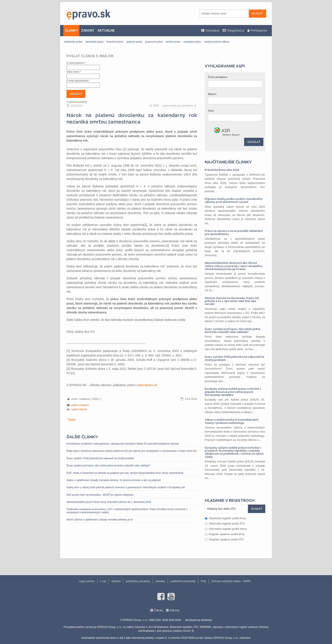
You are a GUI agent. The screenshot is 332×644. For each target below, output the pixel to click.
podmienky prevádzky (138, 581)
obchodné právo (94, 42)
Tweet (71, 420)
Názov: (212, 94)
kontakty (160, 581)
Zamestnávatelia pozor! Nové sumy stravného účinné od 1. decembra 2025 (109, 502)
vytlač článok (79, 409)
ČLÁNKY (71, 31)
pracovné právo (154, 42)
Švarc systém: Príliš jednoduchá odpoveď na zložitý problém (100, 458)
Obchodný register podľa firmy (225, 518)
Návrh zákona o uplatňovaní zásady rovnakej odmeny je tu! (100, 520)
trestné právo (173, 42)
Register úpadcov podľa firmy (225, 534)
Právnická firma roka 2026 (222, 170)
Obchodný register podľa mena (226, 529)
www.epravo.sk (147, 385)
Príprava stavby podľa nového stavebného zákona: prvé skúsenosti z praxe (234, 200)
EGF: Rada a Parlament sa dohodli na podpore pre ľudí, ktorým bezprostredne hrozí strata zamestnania (125, 473)
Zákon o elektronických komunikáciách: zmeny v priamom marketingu (232, 421)
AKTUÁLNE (106, 31)
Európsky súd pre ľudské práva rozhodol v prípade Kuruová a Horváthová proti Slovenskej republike (233, 392)
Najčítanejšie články (228, 162)
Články (158, 610)
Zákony (174, 610)
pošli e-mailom (80, 405)
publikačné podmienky (183, 581)
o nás (103, 581)
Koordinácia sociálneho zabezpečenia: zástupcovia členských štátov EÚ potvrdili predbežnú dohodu (123, 444)
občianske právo (73, 42)
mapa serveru (87, 581)
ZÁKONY (88, 31)
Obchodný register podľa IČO (225, 524)
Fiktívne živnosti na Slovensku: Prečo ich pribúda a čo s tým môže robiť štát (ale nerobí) (232, 301)
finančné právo (115, 42)
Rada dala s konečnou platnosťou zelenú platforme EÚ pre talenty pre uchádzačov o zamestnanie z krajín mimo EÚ (132, 451)
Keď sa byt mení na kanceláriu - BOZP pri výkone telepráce (100, 495)
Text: (211, 111)
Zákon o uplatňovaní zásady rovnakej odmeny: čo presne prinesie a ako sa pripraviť (114, 480)
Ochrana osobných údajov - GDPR (231, 581)
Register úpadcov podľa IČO (224, 539)
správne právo (134, 42)
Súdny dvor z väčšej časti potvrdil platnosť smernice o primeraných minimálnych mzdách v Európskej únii (126, 487)
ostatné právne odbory (217, 42)
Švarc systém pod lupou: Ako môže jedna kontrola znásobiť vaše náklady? (108, 466)
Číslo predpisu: (218, 77)
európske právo (192, 42)
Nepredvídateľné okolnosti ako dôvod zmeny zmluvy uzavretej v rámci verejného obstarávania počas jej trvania (234, 266)
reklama (116, 581)
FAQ (203, 581)
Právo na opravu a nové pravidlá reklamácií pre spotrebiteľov (234, 232)
